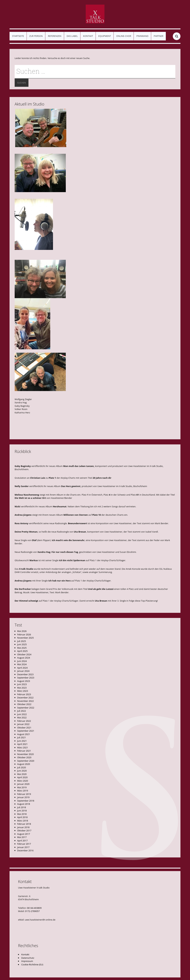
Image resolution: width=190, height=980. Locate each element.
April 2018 (22, 817)
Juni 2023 (22, 684)
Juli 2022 (22, 711)
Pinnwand (142, 36)
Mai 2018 (22, 814)
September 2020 (26, 761)
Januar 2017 (23, 847)
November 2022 (25, 701)
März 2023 (23, 691)
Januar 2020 (23, 784)
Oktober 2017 (24, 831)
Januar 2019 (23, 797)
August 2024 (24, 658)
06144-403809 (34, 908)
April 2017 (22, 841)
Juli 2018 (22, 807)
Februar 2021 (24, 751)
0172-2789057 (32, 911)
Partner (158, 36)
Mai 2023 (22, 688)
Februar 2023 (24, 694)
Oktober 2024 (24, 654)
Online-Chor (124, 36)
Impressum (27, 961)
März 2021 (23, 747)
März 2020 (23, 781)
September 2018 (26, 801)
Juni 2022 (22, 714)
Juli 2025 (22, 641)
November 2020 (25, 754)
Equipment (105, 36)
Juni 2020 (22, 771)
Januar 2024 (23, 671)
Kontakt (88, 36)
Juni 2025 (22, 644)
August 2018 (24, 804)
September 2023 (26, 678)
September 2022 (26, 708)
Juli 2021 (22, 737)
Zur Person (36, 36)
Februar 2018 (24, 824)
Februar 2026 (24, 634)
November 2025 (25, 638)
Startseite (18, 36)
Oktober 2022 (24, 704)
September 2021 (26, 731)
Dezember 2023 (25, 674)
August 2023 (24, 681)
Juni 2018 (22, 811)
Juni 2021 (22, 741)
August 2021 (24, 734)
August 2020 (24, 764)
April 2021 (22, 744)
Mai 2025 (22, 648)
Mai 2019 (22, 787)
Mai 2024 (22, 664)
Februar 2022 (24, 721)
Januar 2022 (23, 724)
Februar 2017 (24, 844)
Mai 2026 (22, 631)
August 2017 (24, 834)
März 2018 (23, 821)
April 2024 (22, 668)
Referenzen (55, 36)
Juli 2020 (22, 767)
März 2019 (23, 791)
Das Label (72, 36)
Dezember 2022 (25, 698)
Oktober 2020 (24, 757)
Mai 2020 (22, 774)
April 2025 (22, 651)
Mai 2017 (22, 837)
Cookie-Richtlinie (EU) (32, 964)
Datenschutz (28, 958)
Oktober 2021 (24, 728)
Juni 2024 (22, 661)
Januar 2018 (23, 827)
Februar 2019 (24, 794)
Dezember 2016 (25, 850)
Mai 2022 (22, 717)
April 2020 (22, 777)
